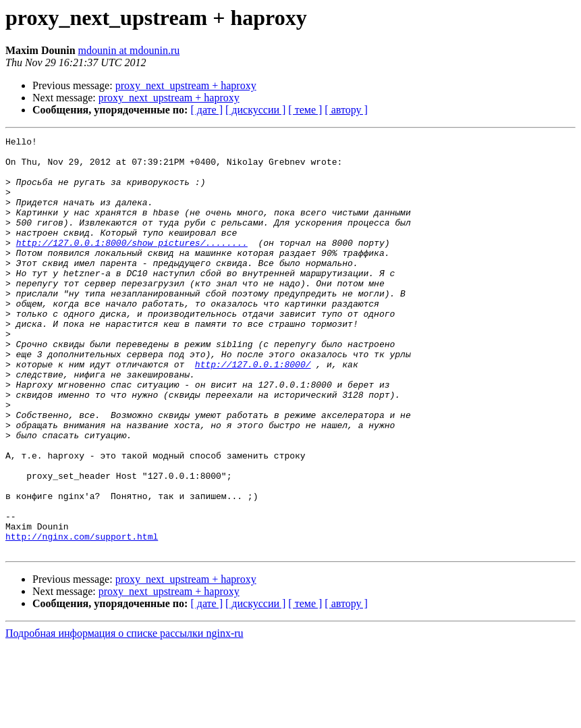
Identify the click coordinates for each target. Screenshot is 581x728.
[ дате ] (206, 110)
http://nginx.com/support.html (82, 617)
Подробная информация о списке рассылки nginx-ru (124, 716)
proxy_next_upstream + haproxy (186, 85)
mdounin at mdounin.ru (129, 50)
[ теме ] (305, 110)
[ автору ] (346, 110)
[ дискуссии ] (255, 110)
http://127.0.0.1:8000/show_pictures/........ (132, 265)
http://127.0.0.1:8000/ (253, 411)
